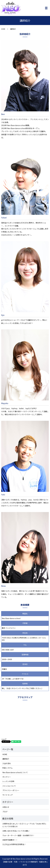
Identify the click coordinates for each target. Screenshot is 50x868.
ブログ (5, 812)
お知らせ (6, 807)
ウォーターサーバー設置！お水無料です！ (18, 835)
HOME (3, 29)
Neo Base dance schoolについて (15, 772)
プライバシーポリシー (11, 790)
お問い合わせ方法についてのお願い (16, 831)
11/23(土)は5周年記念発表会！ (14, 844)
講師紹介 (6, 759)
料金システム (7, 768)
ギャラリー (7, 777)
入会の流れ (7, 763)
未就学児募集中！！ (10, 840)
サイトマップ (7, 795)
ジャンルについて (9, 786)
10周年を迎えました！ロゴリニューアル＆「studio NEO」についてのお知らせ (25, 825)
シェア (4, 739)
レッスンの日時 (8, 781)
